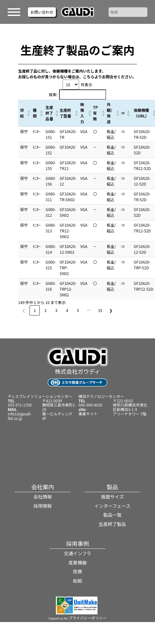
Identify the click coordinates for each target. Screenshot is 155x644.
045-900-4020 (90, 405)
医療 (78, 571)
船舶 (78, 580)
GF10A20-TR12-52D (142, 165)
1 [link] (35, 310)
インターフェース (112, 506)
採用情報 (43, 506)
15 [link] (100, 310)
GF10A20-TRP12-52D (143, 286)
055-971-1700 (20, 405)
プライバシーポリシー (88, 618)
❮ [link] (24, 310)
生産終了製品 (112, 524)
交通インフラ (77, 553)
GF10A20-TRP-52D (142, 265)
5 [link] (78, 310)
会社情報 (43, 496)
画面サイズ (112, 496)
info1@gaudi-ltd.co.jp (20, 416)
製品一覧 (112, 515)
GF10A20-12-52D (142, 181)
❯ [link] (111, 310)
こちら (89, 77)
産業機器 (77, 562)
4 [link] (67, 310)
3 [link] (56, 310)
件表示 (86, 85)
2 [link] (46, 310)
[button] (28, 113)
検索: (53, 94)
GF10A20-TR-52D (142, 134)
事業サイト (88, 414)
